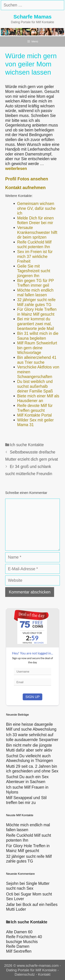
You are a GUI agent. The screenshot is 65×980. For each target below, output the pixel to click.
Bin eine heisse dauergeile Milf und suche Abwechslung (31, 727)
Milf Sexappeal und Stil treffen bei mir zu (26, 800)
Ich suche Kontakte (27, 445)
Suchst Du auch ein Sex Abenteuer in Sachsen (27, 779)
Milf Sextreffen (19, 951)
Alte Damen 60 (19, 932)
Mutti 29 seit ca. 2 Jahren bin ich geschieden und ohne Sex (32, 769)
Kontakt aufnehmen (25, 188)
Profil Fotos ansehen (27, 179)
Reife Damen (18, 946)
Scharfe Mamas (32, 17)
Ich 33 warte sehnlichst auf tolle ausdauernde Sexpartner (32, 737)
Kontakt (44, 974)
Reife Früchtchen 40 (24, 937)
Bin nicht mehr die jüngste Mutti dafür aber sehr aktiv (29, 748)
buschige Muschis (22, 942)
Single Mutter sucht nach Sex (28, 886)
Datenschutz (25, 974)
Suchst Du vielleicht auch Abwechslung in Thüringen (30, 758)
